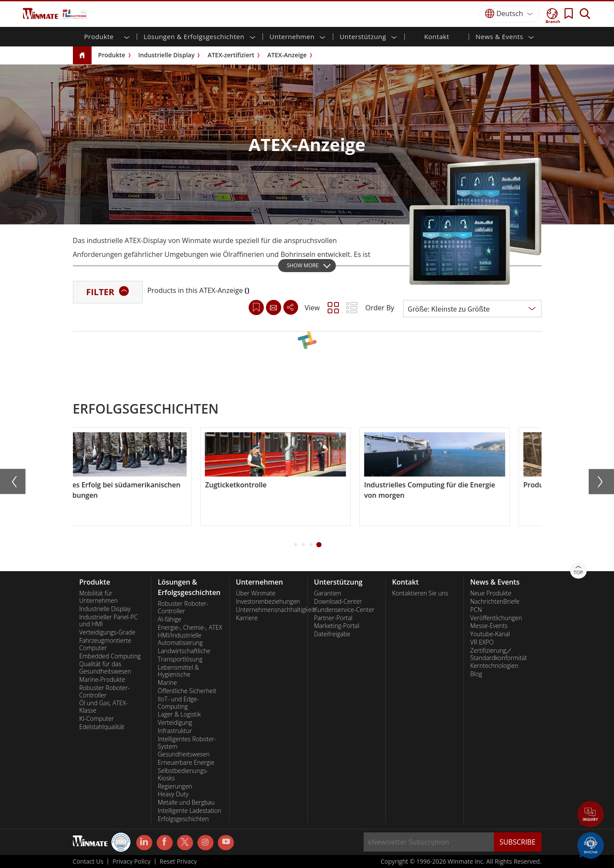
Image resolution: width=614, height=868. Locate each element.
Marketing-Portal (337, 626)
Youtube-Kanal (490, 634)
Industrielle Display (167, 55)
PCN (476, 610)
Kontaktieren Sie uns (420, 593)
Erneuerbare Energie (186, 763)
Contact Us (88, 861)
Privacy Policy (131, 861)
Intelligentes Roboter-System (187, 743)
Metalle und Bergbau (186, 802)
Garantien (328, 593)
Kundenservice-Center (345, 610)
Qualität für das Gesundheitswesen (105, 668)
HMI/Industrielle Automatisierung (181, 639)
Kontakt (437, 36)
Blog (476, 674)
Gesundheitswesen (184, 754)
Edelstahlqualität (102, 727)
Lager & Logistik (179, 714)
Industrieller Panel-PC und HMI (109, 621)
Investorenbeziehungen (268, 602)
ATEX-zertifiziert (231, 55)
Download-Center (338, 602)
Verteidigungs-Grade (107, 632)
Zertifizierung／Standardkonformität (499, 654)
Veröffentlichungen (496, 618)
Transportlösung (180, 659)
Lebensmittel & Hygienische (179, 671)
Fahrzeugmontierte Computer (105, 644)
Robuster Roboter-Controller (105, 692)
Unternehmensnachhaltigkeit (268, 610)
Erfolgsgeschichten (184, 819)
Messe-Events (489, 626)
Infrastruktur (175, 731)
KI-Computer (97, 719)
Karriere (247, 618)
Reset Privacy (178, 861)
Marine (167, 683)
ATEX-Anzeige (287, 55)
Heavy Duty (173, 794)
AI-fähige (170, 619)
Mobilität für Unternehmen (99, 597)
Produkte (112, 55)
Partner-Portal (333, 618)
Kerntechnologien (494, 666)
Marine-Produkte (102, 680)
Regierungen (175, 786)
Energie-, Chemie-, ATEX (190, 628)
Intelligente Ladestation (190, 811)
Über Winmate (256, 593)
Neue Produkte (491, 593)
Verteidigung (175, 723)
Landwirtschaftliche (184, 651)
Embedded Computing (110, 656)
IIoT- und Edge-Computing (179, 703)
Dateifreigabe (332, 634)
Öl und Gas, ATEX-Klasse (104, 707)
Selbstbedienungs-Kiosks (183, 774)
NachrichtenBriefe (495, 602)
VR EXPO (482, 642)
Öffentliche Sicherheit (187, 691)
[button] (295, 545)
